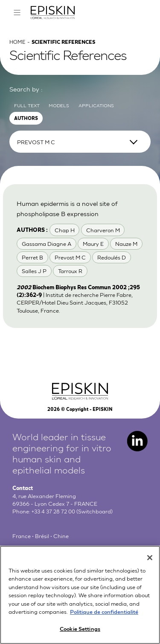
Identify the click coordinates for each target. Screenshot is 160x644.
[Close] (150, 563)
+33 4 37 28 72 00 (55, 517)
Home (18, 47)
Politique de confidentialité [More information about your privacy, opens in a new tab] (104, 617)
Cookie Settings (80, 634)
